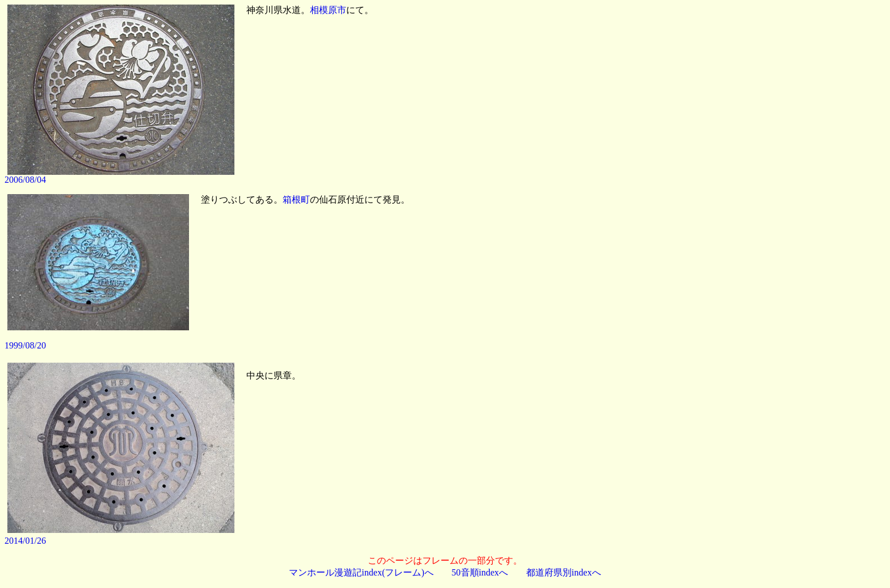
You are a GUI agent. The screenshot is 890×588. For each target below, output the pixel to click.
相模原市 (328, 10)
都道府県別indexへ (564, 572)
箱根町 (296, 199)
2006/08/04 (25, 180)
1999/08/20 (25, 345)
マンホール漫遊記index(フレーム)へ (361, 572)
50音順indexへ (480, 572)
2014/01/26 (25, 541)
